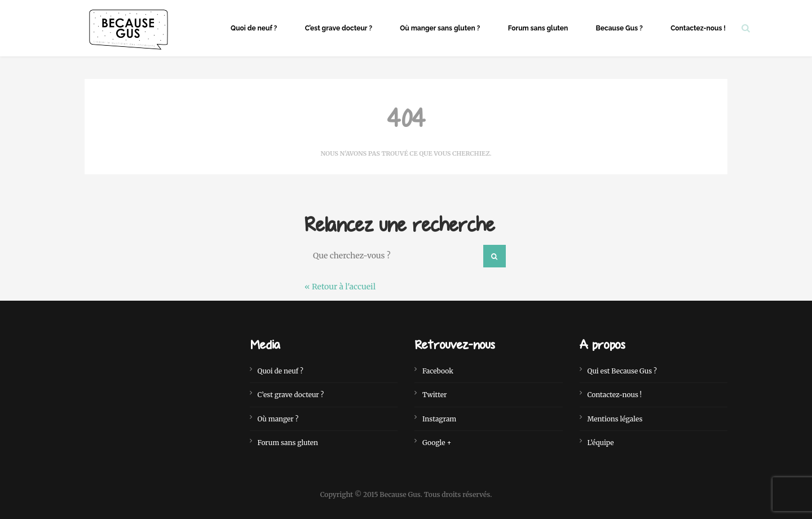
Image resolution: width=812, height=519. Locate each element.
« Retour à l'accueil (340, 287)
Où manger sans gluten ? (440, 28)
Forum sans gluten (538, 28)
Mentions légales (615, 419)
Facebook (438, 371)
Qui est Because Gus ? (622, 371)
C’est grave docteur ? (339, 28)
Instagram (439, 419)
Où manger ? (278, 419)
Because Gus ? (619, 28)
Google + (437, 443)
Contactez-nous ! (698, 28)
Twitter (434, 395)
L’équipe (601, 443)
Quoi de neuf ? (254, 28)
